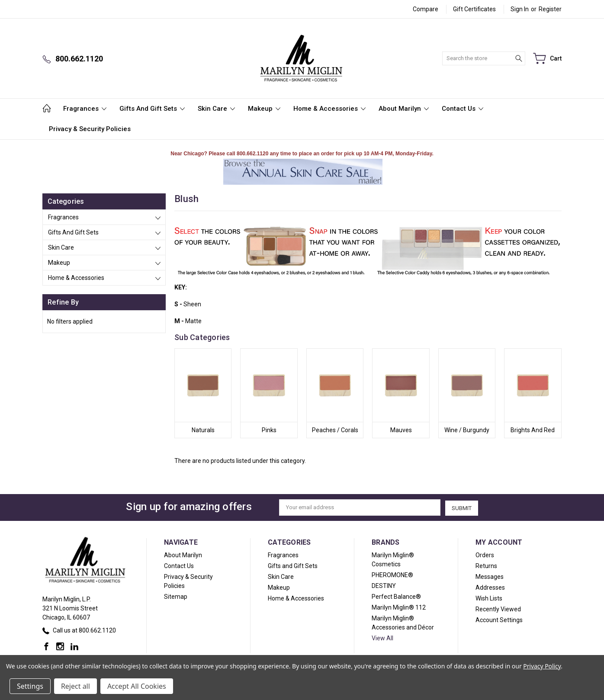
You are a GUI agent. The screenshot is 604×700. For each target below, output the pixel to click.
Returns (486, 565)
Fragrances (85, 109)
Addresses (490, 587)
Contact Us (463, 109)
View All (382, 638)
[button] (303, 172)
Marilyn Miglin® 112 (399, 607)
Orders (485, 555)
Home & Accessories (329, 109)
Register (550, 9)
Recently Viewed (498, 609)
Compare (426, 9)
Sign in (520, 9)
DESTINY (384, 585)
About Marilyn (404, 109)
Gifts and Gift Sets (152, 109)
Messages (490, 576)
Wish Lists (489, 598)
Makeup (264, 109)
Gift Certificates (474, 9)
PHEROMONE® (392, 575)
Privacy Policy (542, 666)
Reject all (75, 686)
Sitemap (176, 596)
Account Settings (499, 620)
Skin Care (216, 109)
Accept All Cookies (137, 686)
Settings (30, 686)
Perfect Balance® (396, 596)
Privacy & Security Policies (90, 129)
